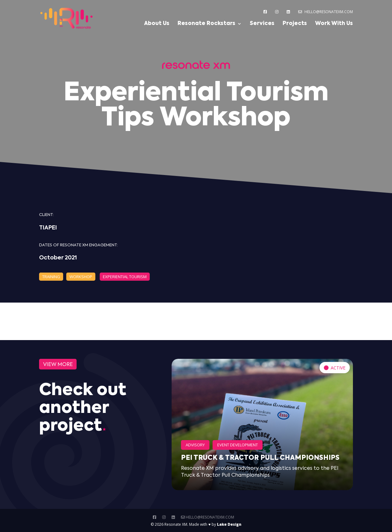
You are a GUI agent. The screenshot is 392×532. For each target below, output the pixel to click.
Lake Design (229, 524)
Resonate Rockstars (206, 24)
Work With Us (334, 24)
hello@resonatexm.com (326, 12)
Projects (295, 24)
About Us (157, 24)
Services (262, 24)
